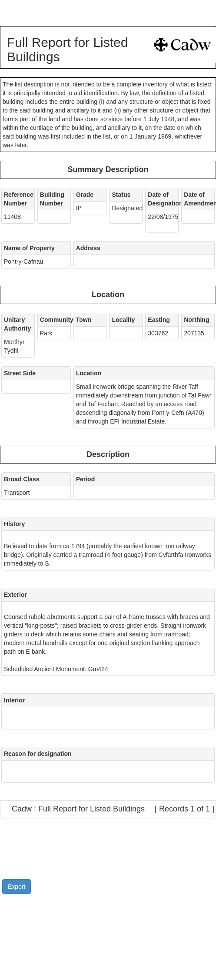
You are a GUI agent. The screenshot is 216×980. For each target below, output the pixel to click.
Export (17, 887)
